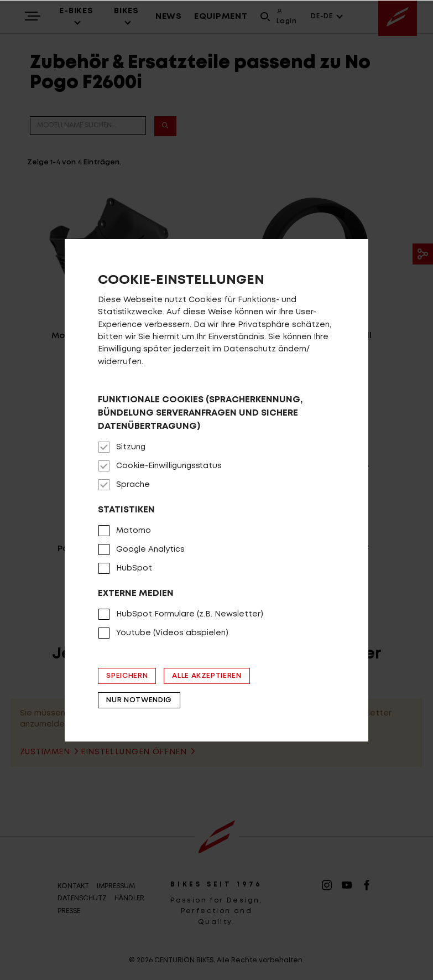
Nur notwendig (139, 700)
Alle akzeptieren (207, 676)
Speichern (127, 676)
